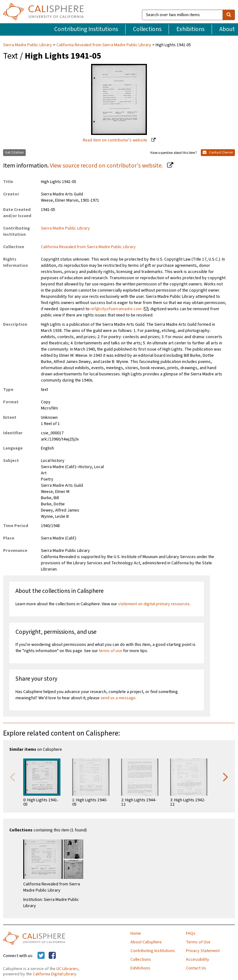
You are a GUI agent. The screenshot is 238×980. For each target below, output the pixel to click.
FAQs (191, 933)
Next (226, 776)
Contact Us (196, 968)
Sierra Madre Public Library (28, 45)
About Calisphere (146, 942)
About (227, 29)
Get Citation (14, 152)
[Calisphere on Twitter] (41, 956)
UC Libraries (67, 969)
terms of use (110, 651)
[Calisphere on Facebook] (52, 956)
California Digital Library (55, 974)
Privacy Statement (203, 951)
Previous (12, 776)
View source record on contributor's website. (107, 166)
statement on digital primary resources (154, 604)
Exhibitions (190, 29)
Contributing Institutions (86, 29)
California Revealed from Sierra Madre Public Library (104, 45)
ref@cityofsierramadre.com (116, 309)
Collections (147, 29)
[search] (229, 15)
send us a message (118, 698)
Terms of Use (198, 942)
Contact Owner (218, 152)
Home (136, 933)
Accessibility (198, 960)
